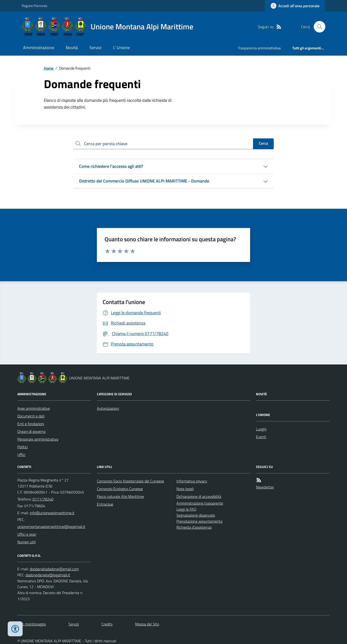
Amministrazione (39, 48)
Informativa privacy (192, 481)
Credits (107, 624)
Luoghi (261, 429)
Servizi (95, 48)
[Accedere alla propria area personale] (295, 6)
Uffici (21, 455)
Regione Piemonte (34, 6)
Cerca (263, 143)
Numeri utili (27, 542)
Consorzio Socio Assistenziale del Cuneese (130, 481)
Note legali (185, 489)
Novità (72, 48)
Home (49, 68)
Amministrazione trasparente (200, 503)
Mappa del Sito (147, 624)
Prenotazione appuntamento (199, 521)
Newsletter (265, 487)
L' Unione (121, 48)
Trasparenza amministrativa (259, 48)
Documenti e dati (31, 416)
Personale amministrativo (38, 439)
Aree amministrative (34, 408)
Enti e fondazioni (31, 424)
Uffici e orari (27, 534)
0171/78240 (43, 499)
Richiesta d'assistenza (194, 527)
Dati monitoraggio (32, 624)
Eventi (261, 437)
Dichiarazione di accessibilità (199, 496)
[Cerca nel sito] (318, 27)
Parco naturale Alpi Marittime (120, 496)
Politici (23, 447)
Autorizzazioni (108, 408)
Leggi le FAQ (186, 509)
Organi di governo (31, 431)
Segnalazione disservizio (196, 515)
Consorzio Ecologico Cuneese (120, 489)
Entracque (105, 504)
